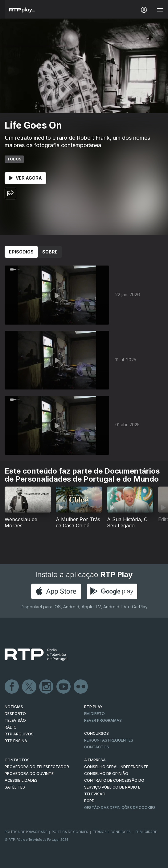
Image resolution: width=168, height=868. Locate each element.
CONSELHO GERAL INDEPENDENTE (116, 767)
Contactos (97, 747)
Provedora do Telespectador (37, 767)
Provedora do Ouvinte (29, 774)
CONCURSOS (96, 733)
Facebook (12, 687)
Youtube (64, 687)
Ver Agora (25, 178)
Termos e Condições (112, 832)
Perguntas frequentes (109, 740)
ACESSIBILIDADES (21, 780)
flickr (81, 687)
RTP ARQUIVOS (19, 734)
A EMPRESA (95, 760)
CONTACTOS (17, 760)
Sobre (50, 252)
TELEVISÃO (15, 720)
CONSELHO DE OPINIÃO (106, 774)
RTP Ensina (16, 741)
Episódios (21, 252)
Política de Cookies (70, 832)
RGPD (89, 801)
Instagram (47, 687)
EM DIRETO (94, 714)
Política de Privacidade (26, 832)
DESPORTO (15, 714)
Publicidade (146, 832)
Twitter (29, 687)
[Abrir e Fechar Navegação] (160, 10)
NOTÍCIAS (14, 707)
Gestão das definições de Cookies (120, 808)
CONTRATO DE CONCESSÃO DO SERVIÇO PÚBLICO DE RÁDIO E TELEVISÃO (114, 787)
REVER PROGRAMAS (103, 720)
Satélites (15, 787)
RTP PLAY (93, 707)
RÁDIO (11, 727)
